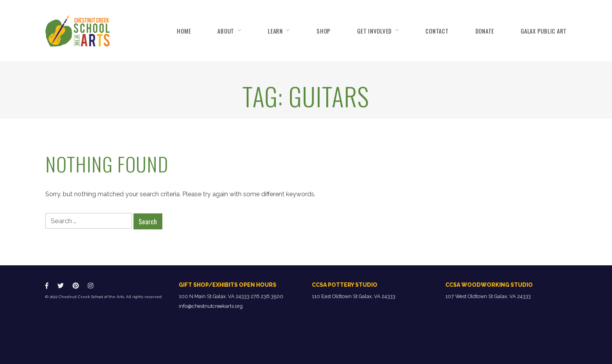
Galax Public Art (544, 31)
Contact (437, 31)
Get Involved (374, 31)
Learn (275, 31)
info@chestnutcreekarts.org (211, 306)
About (226, 31)
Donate (485, 31)
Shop (324, 31)
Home (184, 31)
